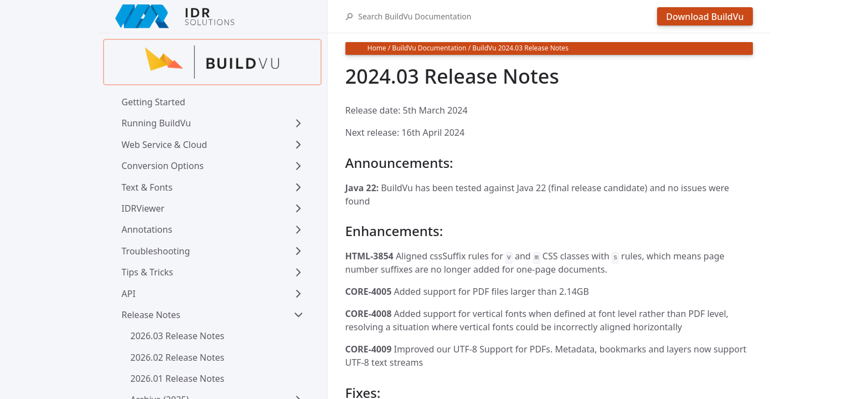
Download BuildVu (705, 17)
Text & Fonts (147, 187)
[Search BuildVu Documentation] (505, 16)
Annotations (147, 229)
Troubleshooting (156, 251)
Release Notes (151, 315)
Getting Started (154, 102)
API (129, 294)
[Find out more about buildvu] (212, 62)
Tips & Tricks (148, 272)
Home (377, 48)
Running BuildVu (156, 123)
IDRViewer (143, 208)
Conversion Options (163, 166)
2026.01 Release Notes (178, 378)
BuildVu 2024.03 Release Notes (520, 48)
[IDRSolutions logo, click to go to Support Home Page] (212, 16)
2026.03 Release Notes (178, 336)
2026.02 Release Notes (178, 357)
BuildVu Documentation (429, 48)
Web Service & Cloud (165, 145)
